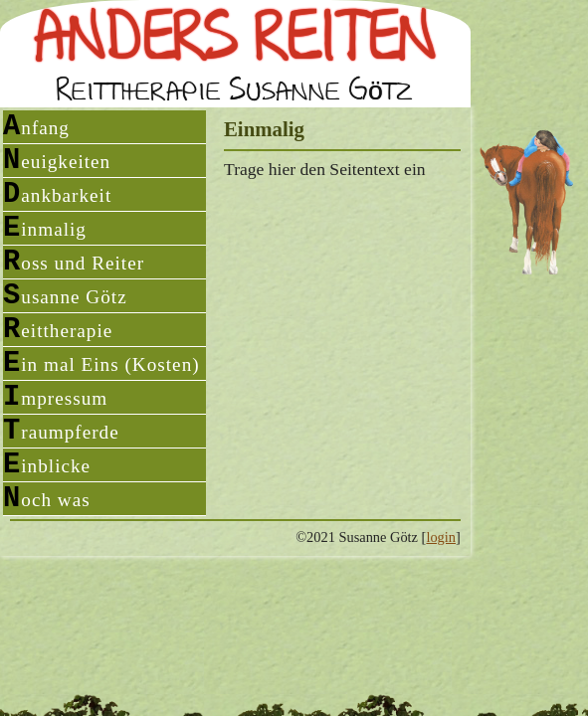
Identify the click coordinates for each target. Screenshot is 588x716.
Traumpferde (61, 431)
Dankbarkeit (57, 194)
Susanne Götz (65, 296)
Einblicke (47, 465)
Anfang (36, 127)
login (441, 537)
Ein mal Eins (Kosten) (101, 363)
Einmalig (45, 228)
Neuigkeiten (57, 161)
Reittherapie (58, 330)
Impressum (55, 397)
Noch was (47, 499)
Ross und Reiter (74, 262)
